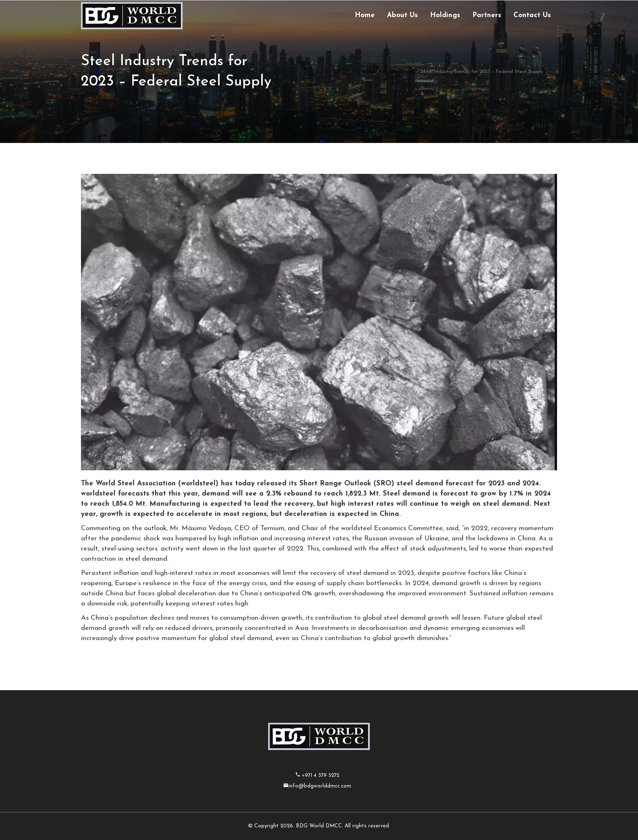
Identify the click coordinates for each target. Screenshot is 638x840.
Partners (487, 15)
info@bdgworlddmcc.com (320, 786)
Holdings (445, 15)
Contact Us (532, 15)
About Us (402, 15)
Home (365, 15)
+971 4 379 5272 (320, 775)
